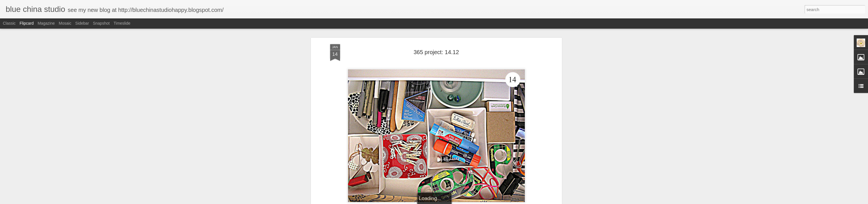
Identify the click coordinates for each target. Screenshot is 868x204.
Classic (9, 23)
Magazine (46, 23)
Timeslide (122, 23)
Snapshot (101, 23)
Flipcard (27, 23)
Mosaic (65, 23)
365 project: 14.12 (436, 52)
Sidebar (82, 23)
